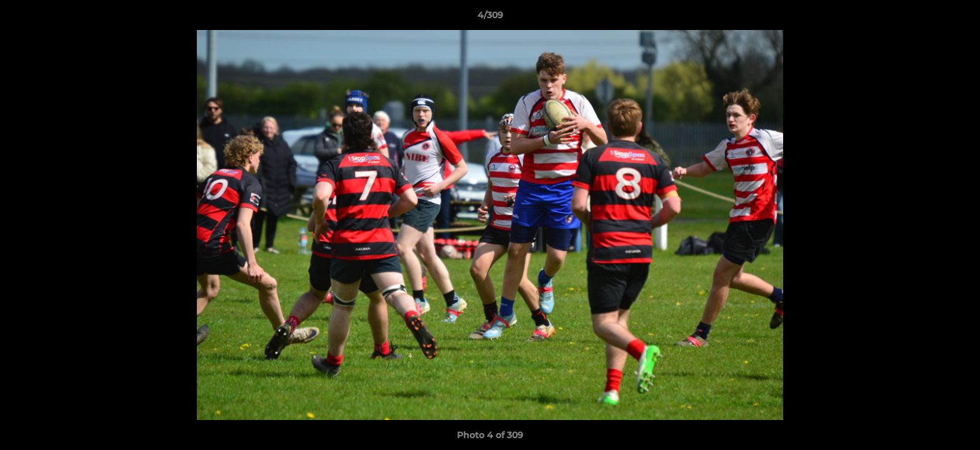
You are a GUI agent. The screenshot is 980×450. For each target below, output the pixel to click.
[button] (957, 18)
